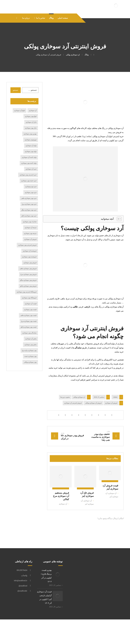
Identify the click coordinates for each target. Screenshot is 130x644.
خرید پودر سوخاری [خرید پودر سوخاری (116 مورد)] (31, 207)
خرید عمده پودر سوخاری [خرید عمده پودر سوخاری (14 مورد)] (29, 195)
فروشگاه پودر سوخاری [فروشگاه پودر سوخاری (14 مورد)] (29, 312)
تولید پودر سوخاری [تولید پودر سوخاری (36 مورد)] (31, 166)
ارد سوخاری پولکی (79, 412)
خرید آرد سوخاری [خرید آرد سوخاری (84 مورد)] (31, 183)
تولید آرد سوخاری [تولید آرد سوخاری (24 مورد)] (31, 160)
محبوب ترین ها (65, 412)
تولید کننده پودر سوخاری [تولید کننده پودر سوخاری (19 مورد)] (29, 178)
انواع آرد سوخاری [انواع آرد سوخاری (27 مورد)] (20, 125)
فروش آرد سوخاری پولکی (93, 417)
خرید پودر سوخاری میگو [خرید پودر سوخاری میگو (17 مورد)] (29, 224)
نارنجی (87, 321)
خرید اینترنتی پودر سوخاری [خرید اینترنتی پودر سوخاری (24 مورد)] (28, 189)
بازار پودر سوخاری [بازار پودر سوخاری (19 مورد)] (31, 142)
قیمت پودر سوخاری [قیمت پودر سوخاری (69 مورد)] (30, 324)
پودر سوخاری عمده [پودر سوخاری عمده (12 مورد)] (30, 371)
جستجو (16, 105)
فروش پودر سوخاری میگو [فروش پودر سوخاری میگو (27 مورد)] (28, 295)
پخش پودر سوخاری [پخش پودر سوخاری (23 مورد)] (30, 359)
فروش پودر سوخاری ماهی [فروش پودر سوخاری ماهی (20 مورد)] (28, 283)
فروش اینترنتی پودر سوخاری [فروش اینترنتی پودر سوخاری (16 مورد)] (27, 259)
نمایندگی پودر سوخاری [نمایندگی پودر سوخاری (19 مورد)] (29, 347)
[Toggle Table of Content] (118, 233)
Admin (115, 412)
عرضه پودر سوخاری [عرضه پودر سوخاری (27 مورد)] (30, 248)
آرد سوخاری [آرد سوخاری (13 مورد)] (33, 125)
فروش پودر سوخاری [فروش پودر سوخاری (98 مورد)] (30, 277)
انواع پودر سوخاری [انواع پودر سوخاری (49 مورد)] (31, 131)
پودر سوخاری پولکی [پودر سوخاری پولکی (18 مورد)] (30, 377)
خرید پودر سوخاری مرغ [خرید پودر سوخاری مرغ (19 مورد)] (29, 218)
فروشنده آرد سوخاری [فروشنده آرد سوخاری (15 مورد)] (30, 265)
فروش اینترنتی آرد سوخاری (73, 417)
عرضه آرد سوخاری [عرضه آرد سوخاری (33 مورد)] (31, 242)
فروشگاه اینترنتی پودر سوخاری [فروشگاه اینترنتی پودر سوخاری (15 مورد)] (27, 306)
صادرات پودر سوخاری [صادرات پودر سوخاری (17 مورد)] (30, 236)
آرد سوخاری (111, 509)
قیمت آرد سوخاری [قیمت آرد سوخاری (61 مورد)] (31, 318)
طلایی (75, 321)
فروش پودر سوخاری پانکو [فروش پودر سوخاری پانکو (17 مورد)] (28, 300)
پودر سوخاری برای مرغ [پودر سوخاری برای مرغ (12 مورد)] (29, 365)
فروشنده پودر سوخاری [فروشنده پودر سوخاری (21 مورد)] (29, 271)
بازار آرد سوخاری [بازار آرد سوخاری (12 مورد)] (31, 137)
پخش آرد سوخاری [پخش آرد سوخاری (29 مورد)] (31, 353)
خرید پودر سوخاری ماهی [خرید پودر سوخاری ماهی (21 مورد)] (29, 213)
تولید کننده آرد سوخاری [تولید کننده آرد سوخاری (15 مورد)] (29, 172)
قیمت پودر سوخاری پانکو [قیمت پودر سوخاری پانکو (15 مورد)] (29, 341)
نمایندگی (78, 362)
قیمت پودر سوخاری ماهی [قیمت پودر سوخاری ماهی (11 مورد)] (28, 330)
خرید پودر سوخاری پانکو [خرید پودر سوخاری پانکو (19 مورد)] (29, 230)
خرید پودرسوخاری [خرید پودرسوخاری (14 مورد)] (31, 201)
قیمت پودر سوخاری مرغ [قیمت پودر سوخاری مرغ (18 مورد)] (29, 336)
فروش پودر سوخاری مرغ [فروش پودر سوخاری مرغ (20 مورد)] (29, 289)
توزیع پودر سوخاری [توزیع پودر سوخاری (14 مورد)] (31, 154)
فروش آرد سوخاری (111, 417)
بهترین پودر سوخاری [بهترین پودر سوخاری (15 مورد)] (30, 148)
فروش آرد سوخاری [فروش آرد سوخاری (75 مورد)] (30, 254)
